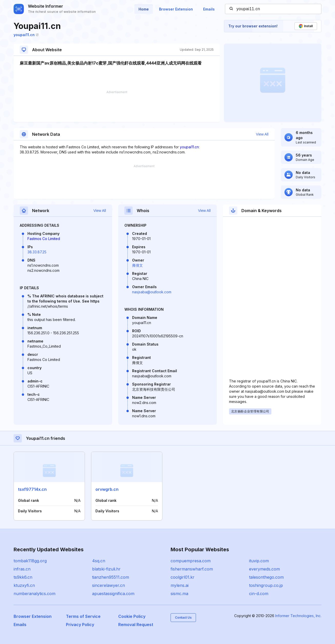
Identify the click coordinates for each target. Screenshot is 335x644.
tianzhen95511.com (111, 577)
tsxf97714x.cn (32, 489)
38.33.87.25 (37, 252)
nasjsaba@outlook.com (152, 292)
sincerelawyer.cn (109, 585)
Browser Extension (176, 9)
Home (144, 9)
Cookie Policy (132, 616)
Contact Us (183, 617)
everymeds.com (264, 569)
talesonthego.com (266, 577)
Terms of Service (83, 616)
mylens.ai (180, 585)
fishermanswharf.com (192, 569)
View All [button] (262, 134)
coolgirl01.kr (183, 577)
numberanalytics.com (35, 594)
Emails (209, 9)
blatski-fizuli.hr (106, 569)
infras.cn (22, 569)
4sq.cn (99, 561)
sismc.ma (179, 594)
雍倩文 (137, 265)
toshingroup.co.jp (266, 585)
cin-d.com (259, 594)
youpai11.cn (26, 35)
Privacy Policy (80, 625)
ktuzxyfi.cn (24, 585)
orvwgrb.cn (107, 489)
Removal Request (136, 625)
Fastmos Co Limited (44, 239)
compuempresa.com (191, 561)
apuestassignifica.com (113, 594)
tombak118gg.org (30, 561)
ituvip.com (259, 561)
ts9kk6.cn (23, 577)
